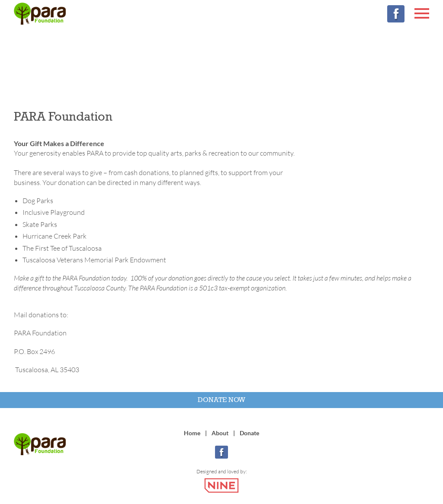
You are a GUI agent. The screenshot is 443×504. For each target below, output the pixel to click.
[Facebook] (396, 14)
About (220, 433)
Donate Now (221, 400)
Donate (249, 433)
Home (192, 433)
